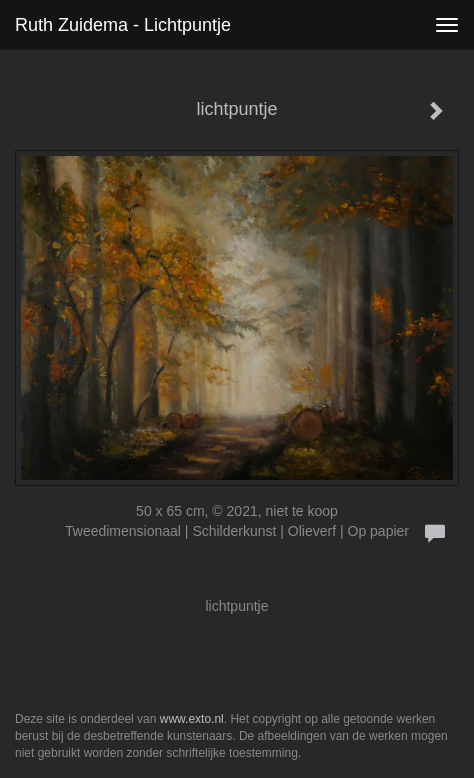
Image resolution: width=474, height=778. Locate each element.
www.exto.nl (192, 719)
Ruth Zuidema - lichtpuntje (123, 25)
